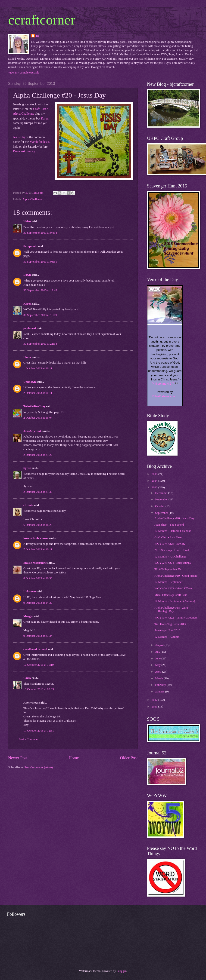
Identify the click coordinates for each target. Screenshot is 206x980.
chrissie (28, 505)
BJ (38, 36)
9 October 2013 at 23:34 (38, 636)
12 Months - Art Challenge (170, 557)
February (161, 685)
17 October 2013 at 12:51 (39, 731)
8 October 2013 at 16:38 (38, 578)
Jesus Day (19, 137)
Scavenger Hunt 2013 (167, 630)
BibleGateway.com (165, 396)
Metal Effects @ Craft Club (171, 595)
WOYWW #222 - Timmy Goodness (176, 618)
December (162, 493)
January (160, 692)
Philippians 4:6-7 (163, 384)
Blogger (121, 971)
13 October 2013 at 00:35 (39, 689)
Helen (27, 221)
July (158, 652)
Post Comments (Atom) (39, 767)
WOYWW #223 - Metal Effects (173, 588)
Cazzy (27, 678)
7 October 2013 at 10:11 (38, 549)
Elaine (27, 357)
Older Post (129, 758)
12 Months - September (168, 582)
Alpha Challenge (32, 199)
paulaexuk (30, 328)
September (162, 513)
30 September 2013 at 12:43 (40, 290)
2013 (155, 487)
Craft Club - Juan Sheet (168, 537)
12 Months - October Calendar (173, 531)
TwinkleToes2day (34, 406)
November (162, 499)
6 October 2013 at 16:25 (38, 525)
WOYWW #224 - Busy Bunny (173, 563)
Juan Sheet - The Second (169, 525)
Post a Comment (29, 739)
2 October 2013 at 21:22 (38, 455)
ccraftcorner (42, 20)
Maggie (28, 616)
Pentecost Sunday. (24, 151)
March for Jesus (40, 142)
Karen (45, 118)
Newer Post (18, 758)
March (159, 678)
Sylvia (27, 468)
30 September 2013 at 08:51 (40, 262)
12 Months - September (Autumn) (175, 601)
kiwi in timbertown (36, 538)
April (159, 672)
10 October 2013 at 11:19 (39, 665)
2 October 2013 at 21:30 (38, 492)
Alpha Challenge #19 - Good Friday (176, 576)
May (158, 665)
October (160, 506)
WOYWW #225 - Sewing (170, 544)
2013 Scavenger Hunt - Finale (172, 550)
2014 (155, 481)
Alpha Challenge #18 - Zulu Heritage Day (171, 609)
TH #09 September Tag (168, 569)
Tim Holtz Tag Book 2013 (170, 624)
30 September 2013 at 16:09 (40, 315)
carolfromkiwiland (35, 649)
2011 (155, 707)
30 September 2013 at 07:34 (40, 233)
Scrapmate (30, 246)
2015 (155, 474)
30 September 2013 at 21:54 (40, 344)
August (160, 645)
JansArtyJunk (33, 431)
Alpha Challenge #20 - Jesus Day (174, 518)
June (158, 658)
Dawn (27, 275)
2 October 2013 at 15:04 (38, 418)
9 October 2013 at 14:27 (38, 603)
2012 (155, 700)
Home (74, 758)
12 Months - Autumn (167, 637)
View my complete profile (24, 73)
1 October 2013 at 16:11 (38, 368)
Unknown (30, 382)
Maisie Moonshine (35, 563)
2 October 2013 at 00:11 (38, 393)
